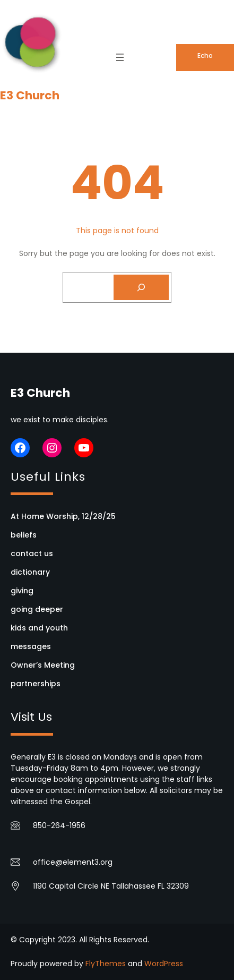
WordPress (164, 964)
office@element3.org (73, 862)
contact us (32, 553)
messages (31, 646)
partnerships (36, 684)
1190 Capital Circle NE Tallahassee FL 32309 (111, 886)
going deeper (37, 609)
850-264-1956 (59, 825)
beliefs (24, 535)
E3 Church (30, 95)
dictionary (30, 572)
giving (22, 591)
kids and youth (39, 628)
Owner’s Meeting (43, 665)
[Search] (141, 287)
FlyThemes (106, 964)
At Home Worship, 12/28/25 (63, 516)
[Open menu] (120, 57)
